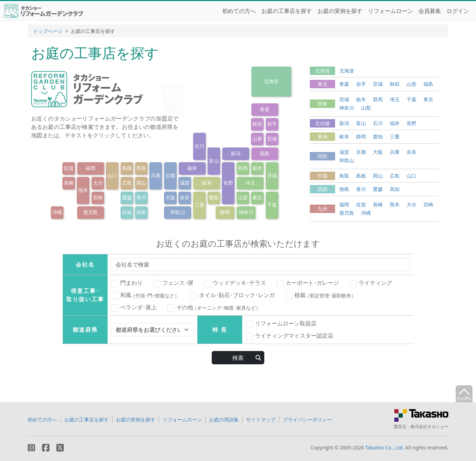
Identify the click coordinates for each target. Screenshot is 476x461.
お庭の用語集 (224, 419)
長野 (228, 183)
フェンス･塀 (173, 283)
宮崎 (98, 197)
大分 (98, 183)
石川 (199, 146)
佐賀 (69, 168)
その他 (214, 308)
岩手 (272, 124)
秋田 (257, 124)
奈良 (185, 197)
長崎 (69, 183)
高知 (127, 212)
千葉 (272, 205)
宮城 (272, 139)
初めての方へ (239, 11)
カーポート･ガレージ (308, 283)
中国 (322, 176)
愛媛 (127, 197)
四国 (322, 189)
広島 (127, 183)
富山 (214, 161)
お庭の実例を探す (340, 11)
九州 (322, 209)
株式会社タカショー (429, 426)
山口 (112, 175)
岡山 (141, 183)
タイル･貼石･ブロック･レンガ (232, 295)
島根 (127, 168)
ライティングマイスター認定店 (290, 336)
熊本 (83, 190)
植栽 (321, 295)
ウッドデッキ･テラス (235, 283)
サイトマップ (261, 419)
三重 (199, 205)
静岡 (225, 212)
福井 (192, 168)
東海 (322, 136)
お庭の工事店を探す (287, 11)
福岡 (90, 168)
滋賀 (185, 183)
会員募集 (430, 11)
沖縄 (57, 212)
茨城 (272, 175)
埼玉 (250, 183)
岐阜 (207, 183)
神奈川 (246, 212)
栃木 (257, 168)
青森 (265, 109)
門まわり (127, 283)
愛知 (214, 197)
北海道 (271, 81)
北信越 (322, 123)
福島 (265, 153)
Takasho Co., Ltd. (385, 448)
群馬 (243, 168)
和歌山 (178, 212)
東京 (257, 197)
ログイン (458, 11)
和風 (145, 295)
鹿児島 (90, 212)
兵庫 (156, 175)
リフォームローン (390, 11)
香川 (141, 197)
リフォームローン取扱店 (281, 324)
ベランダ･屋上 (134, 308)
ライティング (371, 283)
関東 (322, 104)
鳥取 (141, 168)
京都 (170, 175)
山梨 (243, 197)
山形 (257, 139)
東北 (322, 84)
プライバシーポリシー (307, 419)
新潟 (236, 153)
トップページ (48, 31)
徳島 (141, 212)
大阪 (170, 197)
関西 (322, 156)
